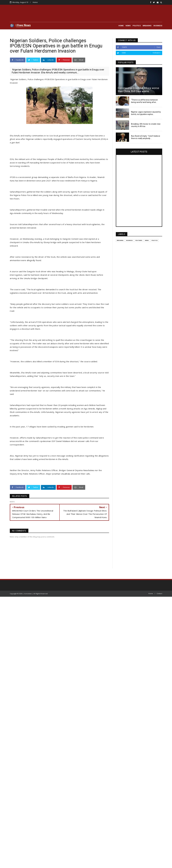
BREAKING (147, 26)
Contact (159, 593)
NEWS (128, 26)
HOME (121, 26)
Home (35, 2)
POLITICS (137, 26)
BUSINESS (158, 26)
